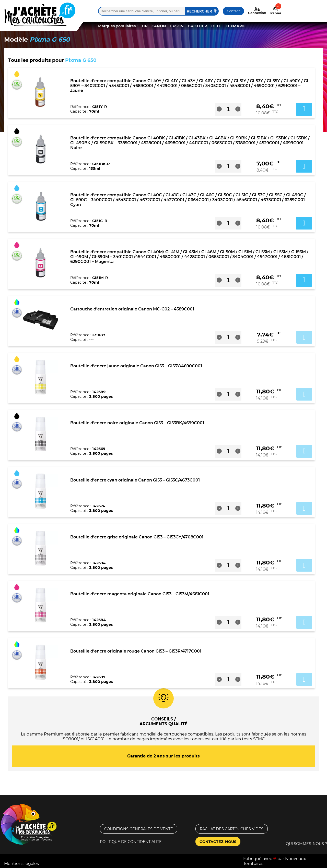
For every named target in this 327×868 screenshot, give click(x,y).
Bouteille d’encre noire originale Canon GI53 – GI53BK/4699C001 (137, 423)
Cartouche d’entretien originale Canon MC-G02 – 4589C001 (132, 309)
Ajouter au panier (304, 337)
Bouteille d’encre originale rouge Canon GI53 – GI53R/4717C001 (136, 651)
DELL (216, 26)
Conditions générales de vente (139, 829)
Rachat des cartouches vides (232, 829)
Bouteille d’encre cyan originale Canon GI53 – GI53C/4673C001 (135, 480)
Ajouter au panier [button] (304, 109)
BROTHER (197, 26)
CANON (159, 26)
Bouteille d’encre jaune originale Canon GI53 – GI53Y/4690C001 (136, 366)
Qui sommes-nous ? (306, 844)
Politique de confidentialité (131, 842)
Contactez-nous (218, 842)
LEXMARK (235, 26)
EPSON (177, 26)
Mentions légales (21, 864)
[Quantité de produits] (229, 109)
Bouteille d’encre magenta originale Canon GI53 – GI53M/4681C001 (140, 594)
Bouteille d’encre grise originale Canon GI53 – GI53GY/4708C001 (137, 537)
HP (145, 26)
